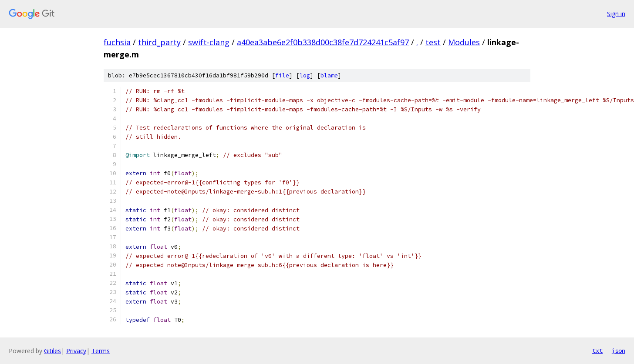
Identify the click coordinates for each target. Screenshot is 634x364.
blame (329, 75)
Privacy (76, 351)
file (282, 75)
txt (597, 351)
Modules (464, 42)
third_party (159, 42)
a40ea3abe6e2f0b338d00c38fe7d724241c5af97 (323, 42)
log (305, 75)
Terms (101, 351)
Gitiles (52, 351)
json (618, 351)
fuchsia (117, 42)
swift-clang (209, 42)
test (433, 42)
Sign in (616, 14)
